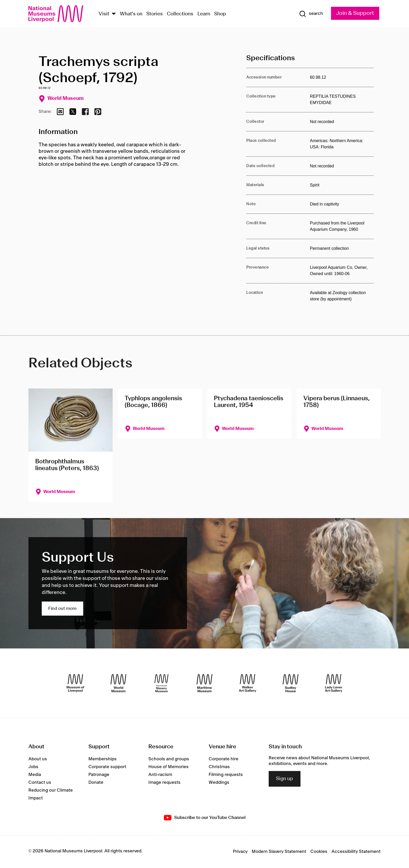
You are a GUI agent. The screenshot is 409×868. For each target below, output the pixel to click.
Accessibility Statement (356, 852)
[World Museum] (118, 683)
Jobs (33, 767)
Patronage (99, 775)
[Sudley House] (291, 683)
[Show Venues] (114, 14)
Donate (96, 782)
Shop (220, 14)
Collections (180, 14)
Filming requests (226, 775)
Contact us (40, 782)
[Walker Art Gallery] (248, 683)
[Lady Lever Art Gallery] (334, 683)
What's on (131, 14)
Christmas (219, 767)
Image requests (164, 782)
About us (38, 759)
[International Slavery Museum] (161, 683)
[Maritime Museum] (204, 683)
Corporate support (107, 767)
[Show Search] (311, 14)
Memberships (103, 759)
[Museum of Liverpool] (75, 683)
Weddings (219, 782)
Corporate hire (224, 759)
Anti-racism (160, 775)
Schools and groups (169, 759)
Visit (104, 14)
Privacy (240, 852)
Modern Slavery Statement (279, 852)
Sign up (285, 779)
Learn (204, 14)
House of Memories (169, 767)
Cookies (319, 852)
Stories (155, 14)
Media (35, 775)
